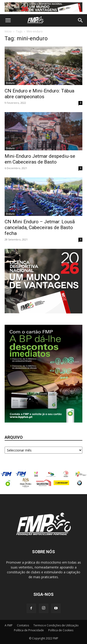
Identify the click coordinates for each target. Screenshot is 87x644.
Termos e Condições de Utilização (56, 625)
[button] (8, 20)
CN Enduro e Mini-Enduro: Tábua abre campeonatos (39, 94)
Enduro (10, 83)
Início (8, 31)
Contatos (23, 625)
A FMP (9, 625)
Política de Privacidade (29, 630)
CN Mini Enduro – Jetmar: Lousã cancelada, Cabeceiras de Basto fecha (40, 227)
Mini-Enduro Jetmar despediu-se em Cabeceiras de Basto (40, 159)
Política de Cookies (61, 630)
